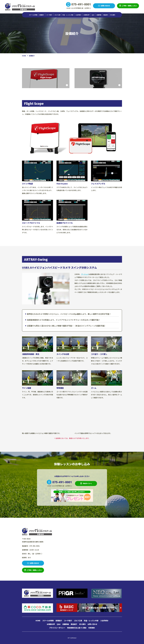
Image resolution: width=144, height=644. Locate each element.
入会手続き (78, 15)
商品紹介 (106, 15)
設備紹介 (42, 15)
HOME (38, 621)
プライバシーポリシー (57, 628)
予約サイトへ (87, 483)
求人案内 (113, 15)
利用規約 (92, 628)
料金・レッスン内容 (68, 15)
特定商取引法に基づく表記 (77, 628)
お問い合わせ (105, 6)
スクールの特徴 (33, 15)
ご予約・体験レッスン (129, 6)
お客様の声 (86, 15)
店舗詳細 (99, 15)
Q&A (93, 15)
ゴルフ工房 (57, 15)
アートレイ (85, 274)
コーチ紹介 (49, 15)
